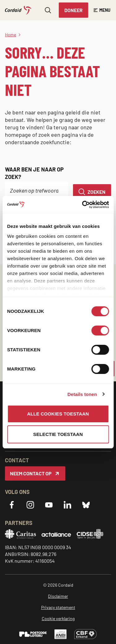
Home (11, 35)
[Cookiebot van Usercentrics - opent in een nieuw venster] (83, 205)
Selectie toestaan (58, 434)
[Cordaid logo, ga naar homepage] (18, 10)
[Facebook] (12, 505)
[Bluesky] (86, 505)
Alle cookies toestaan (58, 414)
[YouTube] (49, 505)
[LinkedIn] (67, 505)
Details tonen (82, 394)
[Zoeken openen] (48, 10)
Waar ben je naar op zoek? (34, 173)
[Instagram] (30, 505)
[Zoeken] (92, 192)
